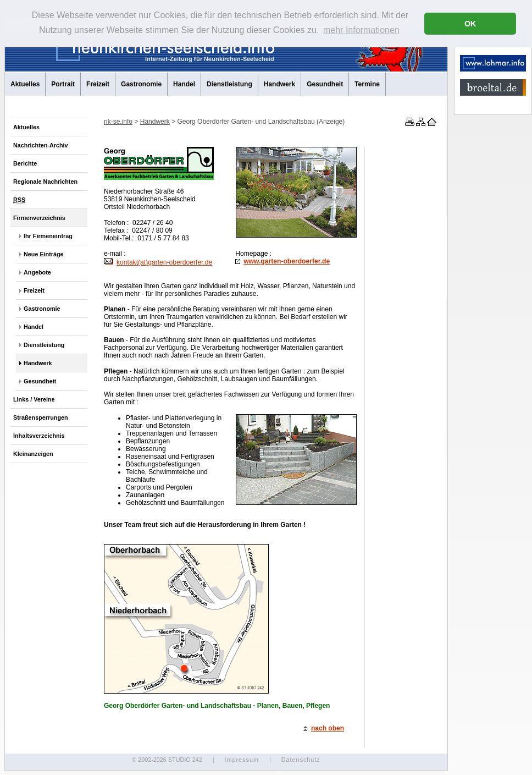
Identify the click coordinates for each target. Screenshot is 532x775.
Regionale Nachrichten (45, 182)
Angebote (37, 272)
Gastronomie (141, 84)
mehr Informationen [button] (361, 30)
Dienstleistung (229, 84)
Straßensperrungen (41, 417)
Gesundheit (325, 84)
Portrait (63, 84)
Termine (367, 84)
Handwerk (279, 84)
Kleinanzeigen (33, 454)
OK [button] (470, 24)
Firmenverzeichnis (39, 218)
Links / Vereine (34, 399)
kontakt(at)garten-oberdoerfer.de (158, 262)
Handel (184, 84)
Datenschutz (301, 760)
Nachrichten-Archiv (41, 145)
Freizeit (98, 84)
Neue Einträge (44, 254)
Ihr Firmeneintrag (48, 236)
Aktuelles (25, 84)
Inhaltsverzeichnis (39, 436)
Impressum (241, 760)
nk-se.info (118, 122)
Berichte (25, 163)
